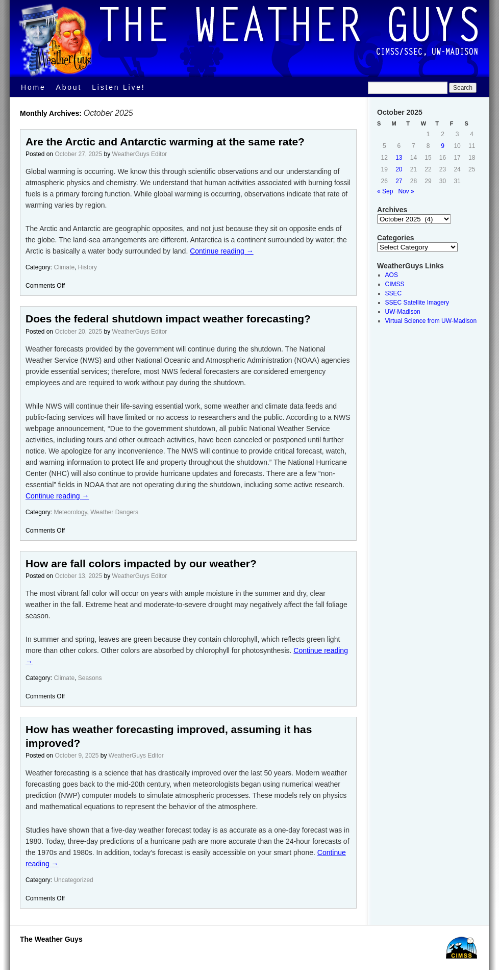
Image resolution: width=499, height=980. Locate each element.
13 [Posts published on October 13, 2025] (399, 158)
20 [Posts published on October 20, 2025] (399, 169)
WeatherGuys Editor (140, 154)
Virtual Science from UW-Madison (431, 321)
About (69, 87)
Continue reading (222, 251)
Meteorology (70, 512)
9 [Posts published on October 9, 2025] (443, 146)
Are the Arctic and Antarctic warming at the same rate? (165, 142)
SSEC (394, 293)
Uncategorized (73, 880)
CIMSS (395, 284)
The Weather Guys (51, 939)
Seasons (90, 678)
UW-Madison (403, 312)
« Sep (385, 191)
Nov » (406, 191)
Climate (64, 267)
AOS (392, 275)
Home (33, 87)
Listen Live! (118, 87)
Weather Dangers (114, 512)
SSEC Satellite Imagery (417, 303)
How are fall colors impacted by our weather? (141, 563)
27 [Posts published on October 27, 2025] (399, 181)
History (88, 267)
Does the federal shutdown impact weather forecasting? (168, 319)
